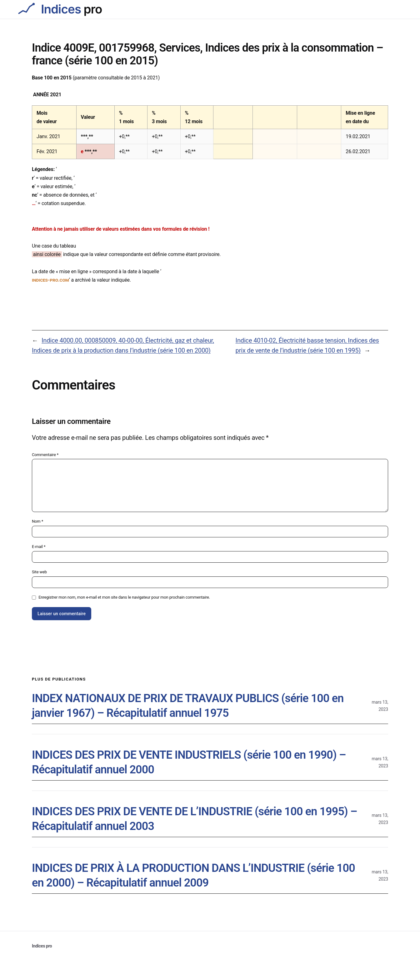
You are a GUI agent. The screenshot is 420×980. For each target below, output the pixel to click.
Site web (39, 572)
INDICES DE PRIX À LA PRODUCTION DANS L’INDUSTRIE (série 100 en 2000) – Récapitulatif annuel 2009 (193, 875)
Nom (37, 521)
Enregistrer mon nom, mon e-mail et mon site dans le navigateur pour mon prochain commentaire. (124, 597)
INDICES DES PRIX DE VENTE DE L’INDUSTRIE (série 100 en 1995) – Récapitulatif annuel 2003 (195, 819)
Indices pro (42, 946)
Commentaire (45, 455)
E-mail (39, 547)
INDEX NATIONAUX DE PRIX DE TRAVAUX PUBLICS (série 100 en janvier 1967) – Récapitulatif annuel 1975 (188, 706)
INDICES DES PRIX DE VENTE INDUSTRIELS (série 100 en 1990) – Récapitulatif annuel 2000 (189, 762)
